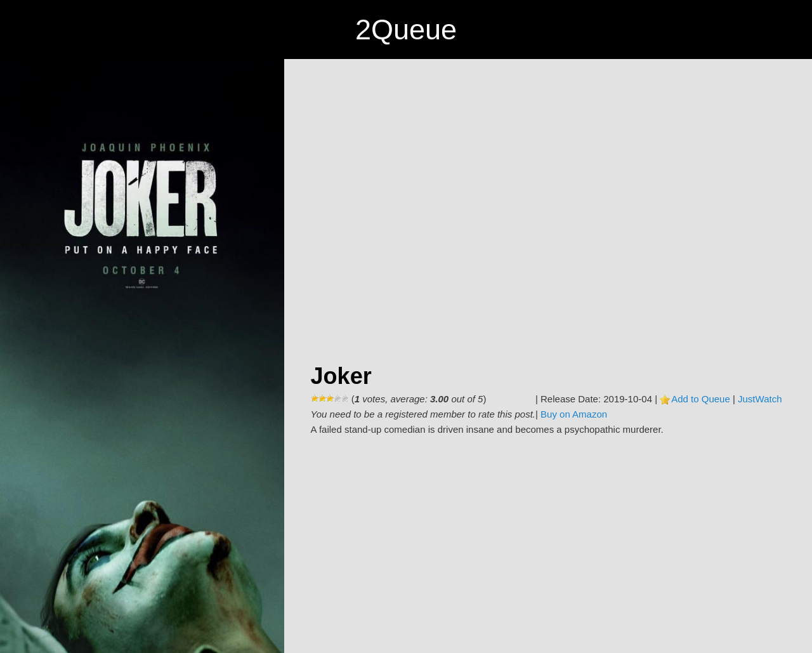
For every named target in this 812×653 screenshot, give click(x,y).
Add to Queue (701, 399)
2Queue (406, 30)
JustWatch (760, 399)
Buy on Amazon (574, 414)
